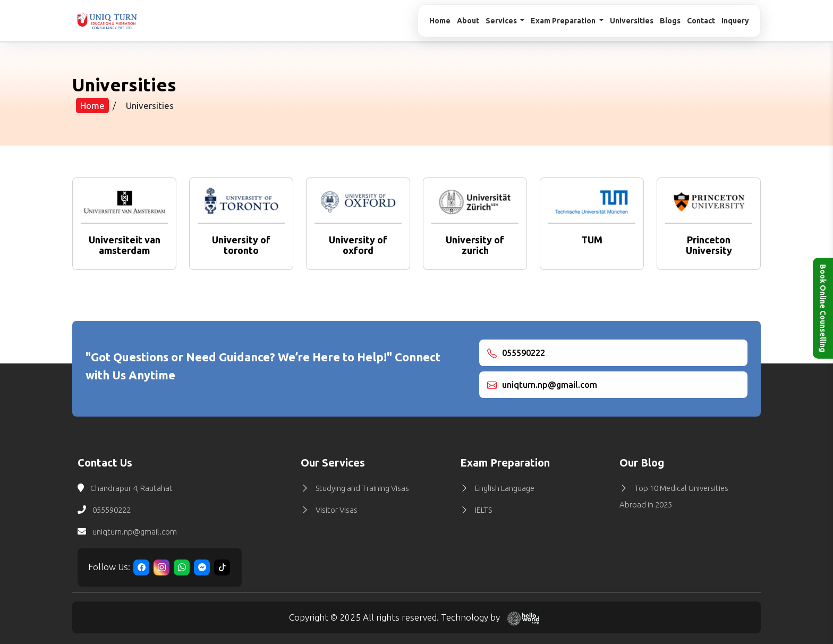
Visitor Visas (337, 510)
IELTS (483, 510)
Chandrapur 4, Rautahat (131, 488)
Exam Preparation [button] (564, 21)
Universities (632, 21)
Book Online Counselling (823, 308)
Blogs (670, 21)
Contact (701, 21)
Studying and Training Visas (362, 488)
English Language (505, 488)
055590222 (112, 510)
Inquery (735, 21)
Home (440, 21)
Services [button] (502, 21)
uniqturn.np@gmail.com (135, 532)
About (468, 21)
